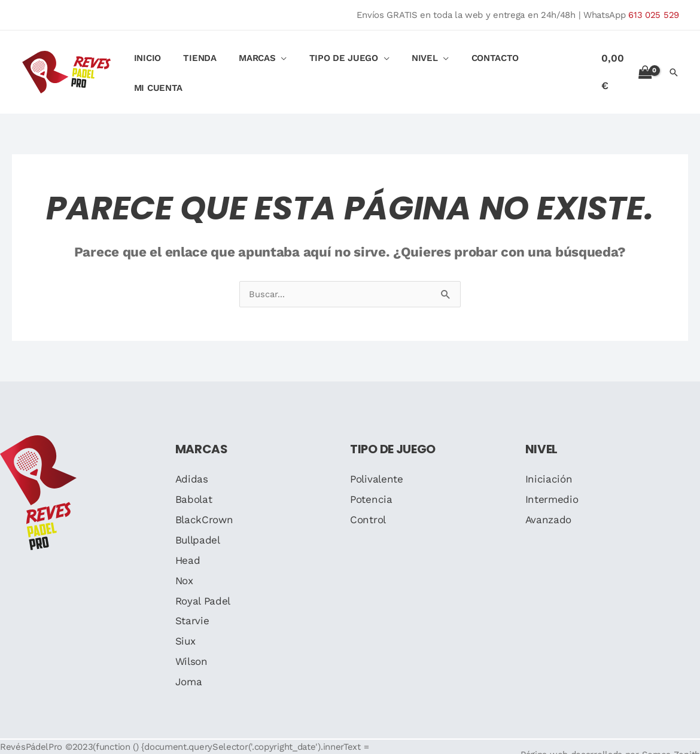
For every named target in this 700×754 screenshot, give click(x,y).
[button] (674, 64)
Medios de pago (307, 746)
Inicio (158, 65)
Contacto (483, 65)
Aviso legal (148, 746)
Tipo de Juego (340, 65)
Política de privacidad (222, 746)
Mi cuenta (549, 65)
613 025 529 (654, 15)
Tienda (206, 65)
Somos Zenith (671, 738)
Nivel (417, 65)
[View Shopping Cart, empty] (625, 64)
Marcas (258, 65)
